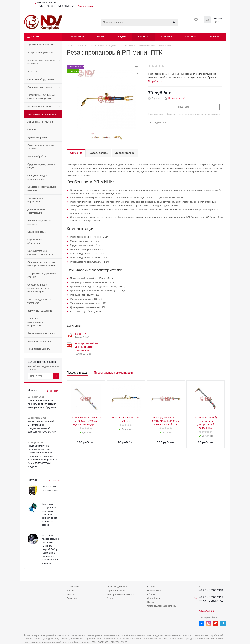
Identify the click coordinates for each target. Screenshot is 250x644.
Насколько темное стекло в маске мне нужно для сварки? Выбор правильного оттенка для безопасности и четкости (50, 549)
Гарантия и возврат (117, 591)
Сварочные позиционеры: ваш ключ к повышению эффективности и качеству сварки (50, 514)
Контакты (191, 37)
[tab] (155, 81)
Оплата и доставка (117, 587)
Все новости (53, 391)
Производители (155, 591)
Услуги (214, 37)
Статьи (151, 587)
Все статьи (54, 481)
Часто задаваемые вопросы (162, 606)
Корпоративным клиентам (121, 594)
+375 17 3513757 (65, 6)
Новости (71, 594)
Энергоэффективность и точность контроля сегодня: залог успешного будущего (42, 404)
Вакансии (72, 598)
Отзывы (151, 602)
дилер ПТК (80, 334)
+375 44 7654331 (47, 3)
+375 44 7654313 (46, 6)
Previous (217, 373)
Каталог (37, 37)
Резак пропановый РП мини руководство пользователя (86, 347)
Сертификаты (154, 598)
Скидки (121, 37)
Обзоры (151, 594)
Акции (100, 37)
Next (223, 373)
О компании (76, 37)
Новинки (167, 37)
